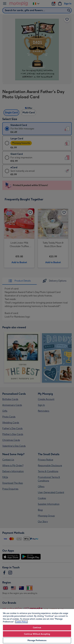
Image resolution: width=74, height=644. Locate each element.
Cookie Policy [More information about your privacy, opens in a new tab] (21, 622)
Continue (37, 628)
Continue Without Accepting (37, 634)
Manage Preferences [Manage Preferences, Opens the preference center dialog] (37, 640)
